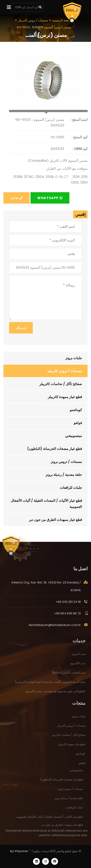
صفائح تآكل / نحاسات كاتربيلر (61, 384)
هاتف (16, 198)
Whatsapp (50, 198)
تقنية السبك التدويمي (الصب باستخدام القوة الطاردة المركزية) (50, 685)
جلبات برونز (74, 358)
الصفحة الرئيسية (63, 20)
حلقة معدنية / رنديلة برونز (64, 475)
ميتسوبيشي (73, 436)
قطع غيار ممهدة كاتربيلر (65, 397)
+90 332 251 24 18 (68, 604)
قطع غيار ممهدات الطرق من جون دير (55, 520)
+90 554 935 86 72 (67, 616)
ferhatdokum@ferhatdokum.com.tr (55, 627)
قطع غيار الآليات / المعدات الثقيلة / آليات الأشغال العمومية (46, 504)
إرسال (21, 328)
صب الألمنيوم (78, 666)
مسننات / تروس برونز (66, 462)
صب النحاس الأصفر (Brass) (69, 675)
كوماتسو (76, 410)
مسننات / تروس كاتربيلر (65, 371)
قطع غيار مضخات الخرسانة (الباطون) (54, 449)
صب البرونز (79, 657)
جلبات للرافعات (71, 488)
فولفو (78, 423)
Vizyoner (21, 851)
